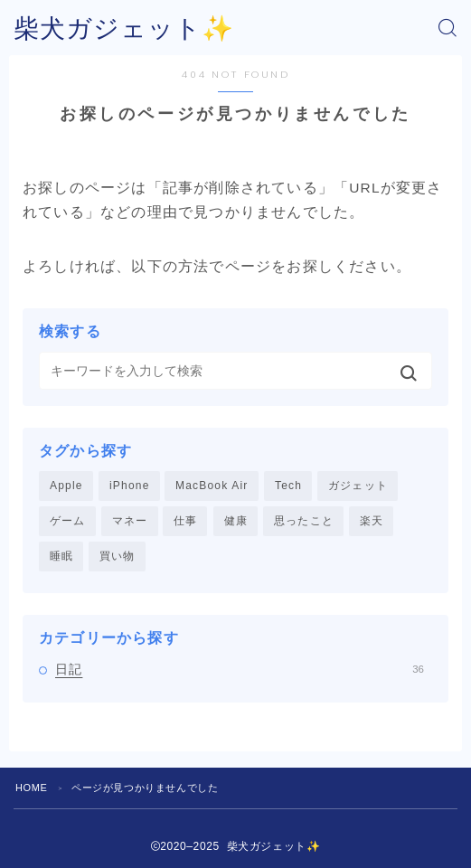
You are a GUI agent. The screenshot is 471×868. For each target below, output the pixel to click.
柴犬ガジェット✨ (124, 28)
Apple (66, 486)
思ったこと (304, 521)
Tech (288, 486)
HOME (31, 788)
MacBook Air (212, 486)
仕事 (185, 521)
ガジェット (358, 486)
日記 (240, 669)
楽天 (372, 521)
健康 (236, 521)
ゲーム (68, 521)
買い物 (118, 556)
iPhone (130, 486)
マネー (130, 521)
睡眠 (61, 556)
